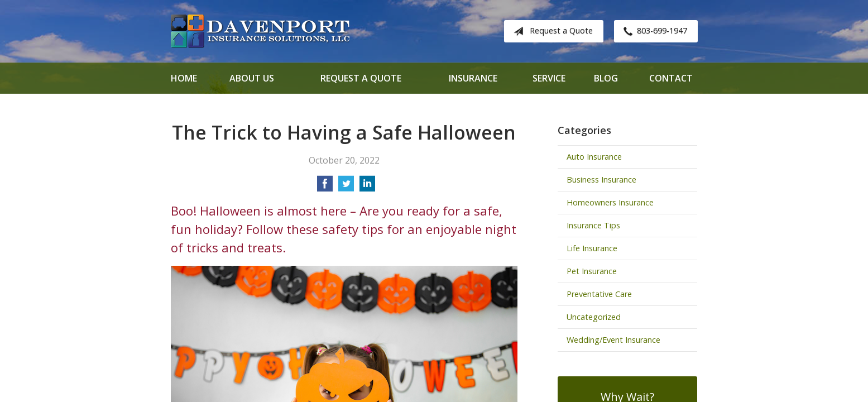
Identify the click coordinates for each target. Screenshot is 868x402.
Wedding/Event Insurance (613, 340)
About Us (252, 78)
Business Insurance (601, 180)
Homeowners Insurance (610, 202)
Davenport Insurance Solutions (260, 31)
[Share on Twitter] (346, 187)
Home (184, 78)
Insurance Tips (593, 225)
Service (549, 78)
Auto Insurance (594, 157)
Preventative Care (599, 294)
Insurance (473, 78)
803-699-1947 (653, 31)
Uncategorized (594, 317)
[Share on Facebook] (325, 187)
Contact (671, 78)
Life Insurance (592, 248)
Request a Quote (551, 31)
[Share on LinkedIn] (367, 187)
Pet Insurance (592, 271)
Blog (606, 78)
